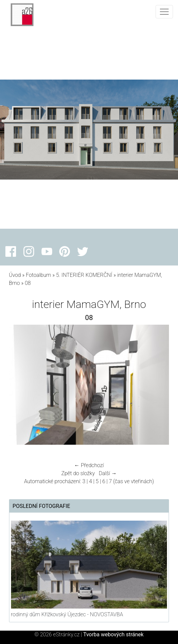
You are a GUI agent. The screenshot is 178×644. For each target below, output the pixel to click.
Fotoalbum (38, 275)
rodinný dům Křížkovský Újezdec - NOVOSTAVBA (67, 614)
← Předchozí (89, 465)
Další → (108, 473)
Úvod (15, 275)
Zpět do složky (78, 473)
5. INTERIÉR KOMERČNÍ (84, 275)
